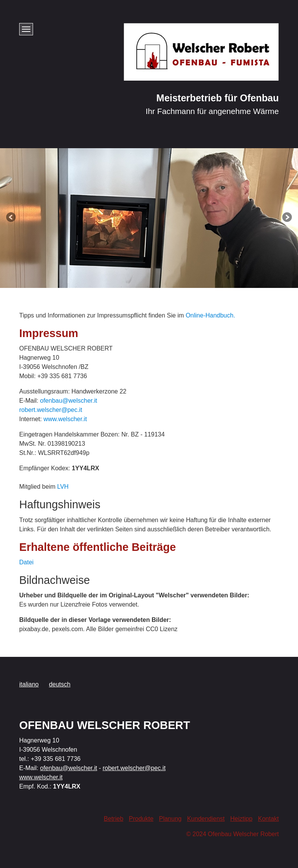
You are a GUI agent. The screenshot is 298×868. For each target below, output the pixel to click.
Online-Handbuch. (210, 315)
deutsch (60, 684)
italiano (29, 684)
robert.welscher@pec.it (51, 410)
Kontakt (268, 819)
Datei (26, 562)
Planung (170, 819)
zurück (12, 218)
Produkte (141, 819)
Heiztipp (241, 819)
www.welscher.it (65, 419)
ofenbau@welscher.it (69, 401)
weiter (286, 218)
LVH (63, 487)
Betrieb (113, 819)
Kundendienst (206, 819)
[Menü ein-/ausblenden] (26, 29)
